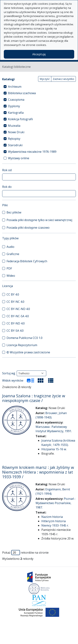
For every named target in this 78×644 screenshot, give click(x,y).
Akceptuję (39, 54)
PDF (9, 268)
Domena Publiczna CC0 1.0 (24, 338)
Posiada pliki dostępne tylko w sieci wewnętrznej (39, 220)
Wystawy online (19, 158)
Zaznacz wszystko (63, 79)
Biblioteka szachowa (22, 93)
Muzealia (14, 126)
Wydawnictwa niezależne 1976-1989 (32, 152)
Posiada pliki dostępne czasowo (28, 228)
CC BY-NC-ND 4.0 (18, 309)
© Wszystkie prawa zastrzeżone (28, 352)
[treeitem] (39, 87)
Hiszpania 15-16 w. (54, 449)
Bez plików (14, 212)
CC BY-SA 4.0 (15, 331)
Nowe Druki (16, 132)
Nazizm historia (52, 517)
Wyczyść (45, 79)
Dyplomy (14, 106)
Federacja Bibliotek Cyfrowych (27, 261)
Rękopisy (14, 139)
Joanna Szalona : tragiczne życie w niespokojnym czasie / (34, 398)
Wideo (11, 276)
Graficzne (13, 254)
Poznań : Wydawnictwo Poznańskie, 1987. (56, 503)
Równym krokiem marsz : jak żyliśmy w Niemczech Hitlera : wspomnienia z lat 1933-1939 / (38, 472)
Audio (10, 247)
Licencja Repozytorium (22, 345)
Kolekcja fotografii (20, 119)
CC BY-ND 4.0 (16, 323)
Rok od (7, 170)
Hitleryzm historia (54, 521)
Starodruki (15, 145)
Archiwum (15, 87)
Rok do (7, 187)
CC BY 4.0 (13, 294)
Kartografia (16, 113)
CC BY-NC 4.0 (15, 302)
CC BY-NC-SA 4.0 (18, 316)
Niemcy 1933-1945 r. (55, 525)
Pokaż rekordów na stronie (25, 553)
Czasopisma (16, 100)
